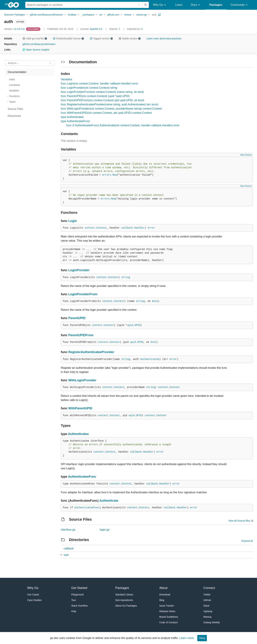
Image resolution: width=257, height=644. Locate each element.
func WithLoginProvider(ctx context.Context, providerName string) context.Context (111, 109)
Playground (77, 595)
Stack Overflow (79, 606)
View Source (246, 155)
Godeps (72, 15)
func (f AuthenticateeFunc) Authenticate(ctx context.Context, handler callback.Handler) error (123, 125)
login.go (105, 530)
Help (74, 611)
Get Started (79, 588)
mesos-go (141, 15)
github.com (113, 15)
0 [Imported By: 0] (135, 29)
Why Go (160, 5)
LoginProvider (79, 270)
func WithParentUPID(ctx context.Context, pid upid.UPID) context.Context (106, 113)
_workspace (88, 15)
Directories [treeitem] (14, 116)
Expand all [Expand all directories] (247, 541)
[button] (24, 38)
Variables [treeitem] (14, 91)
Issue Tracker (167, 606)
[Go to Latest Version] (34, 29)
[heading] (15, 5)
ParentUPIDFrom (81, 335)
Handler (140, 228)
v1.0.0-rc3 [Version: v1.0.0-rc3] (15, 29)
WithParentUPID (80, 408)
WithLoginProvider (82, 380)
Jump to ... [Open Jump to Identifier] (13, 63)
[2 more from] (61, 555)
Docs (196, 5)
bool (155, 301)
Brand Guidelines (169, 617)
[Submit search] (146, 5)
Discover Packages (15, 15)
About (163, 588)
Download (165, 595)
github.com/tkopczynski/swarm (46, 15)
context (90, 228)
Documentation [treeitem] (17, 72)
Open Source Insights (36, 50)
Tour (74, 600)
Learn (179, 5)
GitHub (207, 600)
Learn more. (187, 638)
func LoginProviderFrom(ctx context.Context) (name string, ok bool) (102, 92)
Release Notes (167, 611)
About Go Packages (126, 606)
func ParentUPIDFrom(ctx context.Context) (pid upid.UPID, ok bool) (102, 100)
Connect (209, 588)
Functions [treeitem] (14, 96)
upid (130, 325)
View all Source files (239, 521)
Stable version (130, 38)
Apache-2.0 (96, 29)
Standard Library (124, 595)
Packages (216, 5)
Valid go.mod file (35, 38)
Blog (162, 600)
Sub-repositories (124, 600)
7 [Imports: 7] (115, 29)
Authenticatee (150, 359)
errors (107, 175)
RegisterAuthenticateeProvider (91, 352)
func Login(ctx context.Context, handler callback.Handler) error (99, 84)
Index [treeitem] (12, 79)
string (126, 277)
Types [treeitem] (12, 102)
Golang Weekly (212, 622)
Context (102, 228)
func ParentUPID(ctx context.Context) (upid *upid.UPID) (95, 96)
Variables (67, 79)
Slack (206, 606)
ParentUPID (77, 318)
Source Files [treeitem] (15, 109)
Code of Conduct (168, 622)
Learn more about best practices (164, 38)
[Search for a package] (84, 5)
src (101, 15)
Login (73, 221)
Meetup (207, 617)
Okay (202, 638)
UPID (137, 325)
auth (154, 15)
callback (127, 228)
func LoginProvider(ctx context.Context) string (89, 88)
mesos (128, 15)
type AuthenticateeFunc (75, 121)
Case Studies (34, 600)
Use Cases (33, 595)
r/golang (208, 611)
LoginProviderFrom (83, 294)
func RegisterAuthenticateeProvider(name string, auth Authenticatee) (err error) (110, 104)
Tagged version (101, 38)
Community (240, 5)
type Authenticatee (72, 117)
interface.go (68, 530)
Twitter (207, 595)
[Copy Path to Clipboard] (159, 15)
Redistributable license (68, 38)
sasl (66, 555)
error (151, 228)
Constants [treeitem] (15, 85)
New (115, 175)
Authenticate (109, 501)
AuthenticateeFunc (82, 477)
